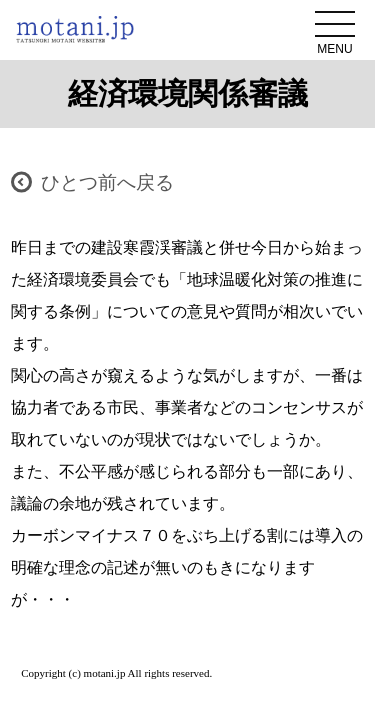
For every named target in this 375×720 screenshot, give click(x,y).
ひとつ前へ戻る (107, 182)
